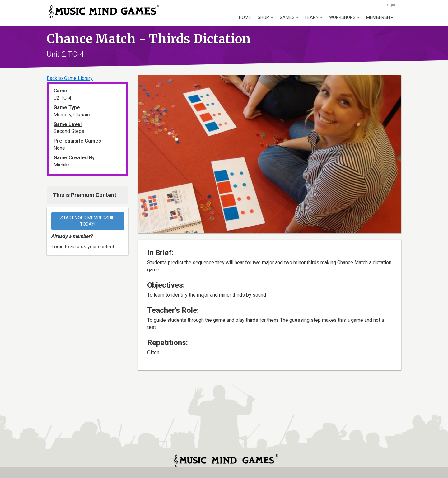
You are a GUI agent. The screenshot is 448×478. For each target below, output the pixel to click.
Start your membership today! (88, 221)
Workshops (344, 17)
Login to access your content (83, 247)
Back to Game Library (70, 78)
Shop (265, 17)
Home (245, 17)
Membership (380, 17)
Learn (314, 17)
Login (390, 5)
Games (289, 17)
